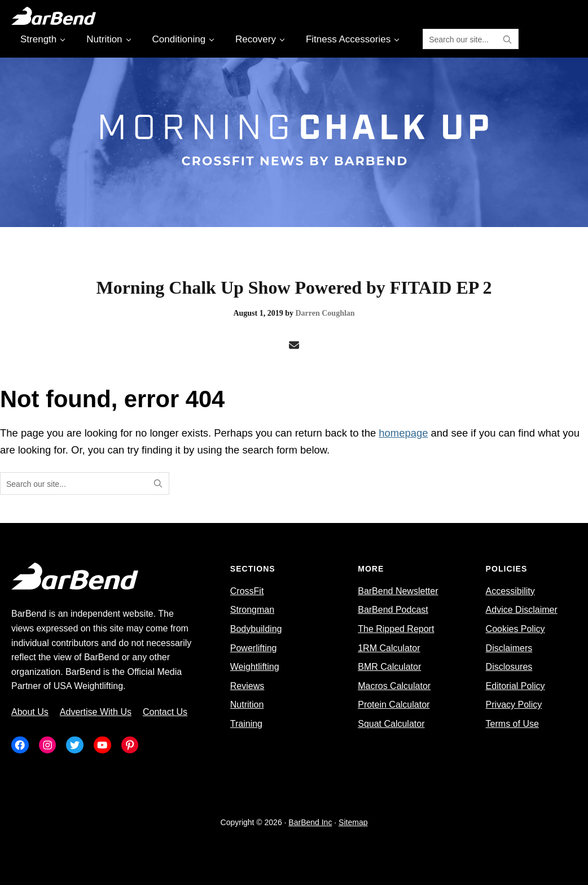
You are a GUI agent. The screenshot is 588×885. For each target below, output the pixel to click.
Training (246, 724)
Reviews (247, 686)
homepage (403, 433)
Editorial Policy (515, 686)
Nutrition (247, 705)
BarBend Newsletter (398, 591)
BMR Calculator (389, 667)
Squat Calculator (391, 724)
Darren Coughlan (325, 313)
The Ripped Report (396, 629)
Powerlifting (254, 648)
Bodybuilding (256, 629)
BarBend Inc (310, 822)
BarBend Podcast (393, 610)
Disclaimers (509, 648)
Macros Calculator (394, 686)
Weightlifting (255, 667)
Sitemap (353, 822)
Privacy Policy (514, 705)
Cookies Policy (515, 629)
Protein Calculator (394, 705)
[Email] (294, 346)
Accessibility (510, 591)
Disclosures (509, 667)
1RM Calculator (389, 648)
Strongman (252, 610)
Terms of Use (512, 724)
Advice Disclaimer (522, 610)
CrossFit (247, 591)
